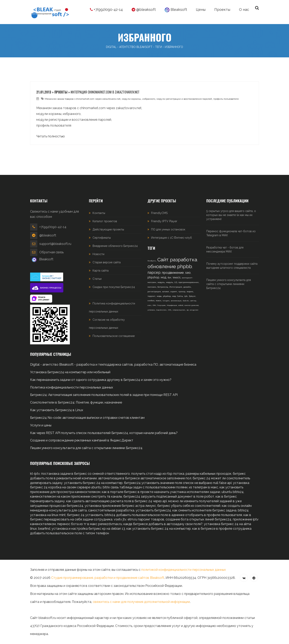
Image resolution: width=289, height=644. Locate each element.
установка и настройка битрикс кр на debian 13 (88, 529)
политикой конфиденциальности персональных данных (184, 570)
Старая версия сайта (107, 262)
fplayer (192, 296)
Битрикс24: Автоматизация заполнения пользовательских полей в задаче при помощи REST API (104, 395)
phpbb (185, 266)
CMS (170, 310)
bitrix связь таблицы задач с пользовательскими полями (145, 487)
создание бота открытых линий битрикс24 (198, 519)
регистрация (154, 292)
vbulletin (186, 301)
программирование (189, 282)
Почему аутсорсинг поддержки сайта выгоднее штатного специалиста (232, 266)
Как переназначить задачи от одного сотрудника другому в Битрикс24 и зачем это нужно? (101, 380)
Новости (98, 254)
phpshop (153, 277)
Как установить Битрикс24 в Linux (57, 410)
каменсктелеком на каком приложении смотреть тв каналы (76, 496)
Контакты (99, 213)
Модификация (172, 305)
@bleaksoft (144, 10)
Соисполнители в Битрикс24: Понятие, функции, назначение (76, 402)
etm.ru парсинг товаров (146, 519)
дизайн (187, 287)
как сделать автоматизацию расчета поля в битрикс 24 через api (117, 501)
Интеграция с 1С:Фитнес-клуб (171, 238)
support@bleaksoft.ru (55, 244)
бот (169, 278)
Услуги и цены (41, 425)
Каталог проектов (105, 221)
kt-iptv (35, 474)
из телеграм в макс (204, 487)
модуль (161, 282)
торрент (151, 296)
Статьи (97, 279)
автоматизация (176, 301)
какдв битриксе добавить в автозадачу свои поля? (163, 524)
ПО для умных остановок (168, 229)
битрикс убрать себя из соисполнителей (189, 506)
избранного (149, 99)
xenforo (151, 301)
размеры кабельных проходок (209, 474)
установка (151, 310)
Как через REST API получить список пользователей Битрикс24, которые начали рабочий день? (104, 433)
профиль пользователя (226, 99)
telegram (166, 301)
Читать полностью (51, 136)
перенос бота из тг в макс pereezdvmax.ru (90, 524)
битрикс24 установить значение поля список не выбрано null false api (178, 483)
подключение (161, 310)
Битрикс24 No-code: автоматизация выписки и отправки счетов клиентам (87, 418)
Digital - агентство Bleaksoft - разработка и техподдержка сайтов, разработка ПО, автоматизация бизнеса (113, 365)
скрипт (174, 292)
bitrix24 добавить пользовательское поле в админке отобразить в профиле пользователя (173, 515)
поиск (158, 301)
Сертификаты (102, 238)
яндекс (190, 292)
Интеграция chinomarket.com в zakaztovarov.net (105, 92)
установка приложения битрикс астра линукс (120, 506)
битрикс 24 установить (85, 515)
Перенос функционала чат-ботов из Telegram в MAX (231, 233)
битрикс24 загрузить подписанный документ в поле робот (169, 496)
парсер (154, 272)
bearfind (44, 529)
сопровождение (179, 310)
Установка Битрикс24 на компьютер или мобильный (70, 372)
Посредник (161, 305)
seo (188, 273)
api (188, 310)
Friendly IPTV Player (164, 221)
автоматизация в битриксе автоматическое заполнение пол (145, 478)
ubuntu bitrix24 (233, 492)
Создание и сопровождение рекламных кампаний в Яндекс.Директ (82, 440)
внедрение (194, 310)
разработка (184, 260)
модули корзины (131, 99)
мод (163, 277)
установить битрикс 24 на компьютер (93, 483)
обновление (162, 266)
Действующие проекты (108, 229)
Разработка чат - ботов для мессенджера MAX (225, 249)
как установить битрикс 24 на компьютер (159, 529)
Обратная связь (51, 252)
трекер (182, 292)
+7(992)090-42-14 (106, 10)
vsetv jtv (120, 519)
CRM (154, 305)
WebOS (177, 278)
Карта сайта (101, 271)
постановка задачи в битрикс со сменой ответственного (85, 474)
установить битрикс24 (153, 510)
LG (176, 282)
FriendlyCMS (159, 213)
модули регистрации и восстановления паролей (184, 99)
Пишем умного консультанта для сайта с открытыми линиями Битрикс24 (229, 284)
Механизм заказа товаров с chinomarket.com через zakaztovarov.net (83, 99)
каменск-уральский (191, 305)
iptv (186, 296)
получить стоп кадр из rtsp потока (158, 474)
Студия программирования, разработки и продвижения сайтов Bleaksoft (108, 578)
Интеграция (176, 287)
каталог (166, 292)
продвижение (173, 273)
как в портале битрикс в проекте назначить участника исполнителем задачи (161, 492)
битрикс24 (163, 287)
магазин (152, 287)
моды (159, 296)
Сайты (180, 296)
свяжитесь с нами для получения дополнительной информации (141, 602)
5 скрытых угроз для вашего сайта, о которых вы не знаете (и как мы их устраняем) (231, 215)
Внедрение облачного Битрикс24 (115, 246)
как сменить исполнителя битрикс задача (204, 510)
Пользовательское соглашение (114, 336)
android (181, 305)
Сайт (163, 260)
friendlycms (152, 261)
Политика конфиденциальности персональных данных (72, 387)
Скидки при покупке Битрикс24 (114, 287)
